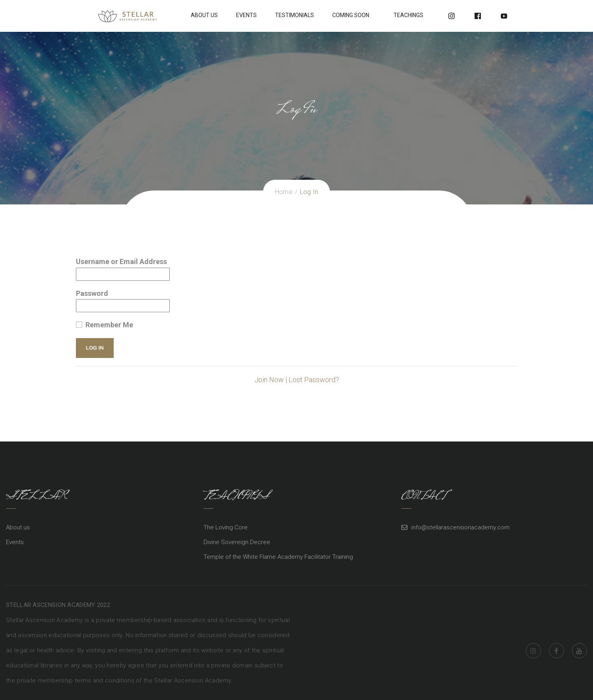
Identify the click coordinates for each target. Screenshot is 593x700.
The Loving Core (226, 527)
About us (18, 527)
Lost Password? (314, 380)
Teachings (408, 15)
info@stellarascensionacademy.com (460, 527)
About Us (204, 15)
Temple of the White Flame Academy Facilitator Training (278, 557)
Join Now (269, 380)
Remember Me (105, 325)
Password (92, 293)
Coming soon (351, 15)
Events (246, 15)
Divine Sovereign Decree (237, 542)
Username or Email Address (121, 262)
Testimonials (295, 15)
